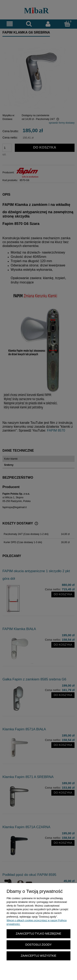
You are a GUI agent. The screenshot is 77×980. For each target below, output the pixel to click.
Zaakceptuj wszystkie (38, 956)
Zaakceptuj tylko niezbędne (38, 934)
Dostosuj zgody (39, 945)
